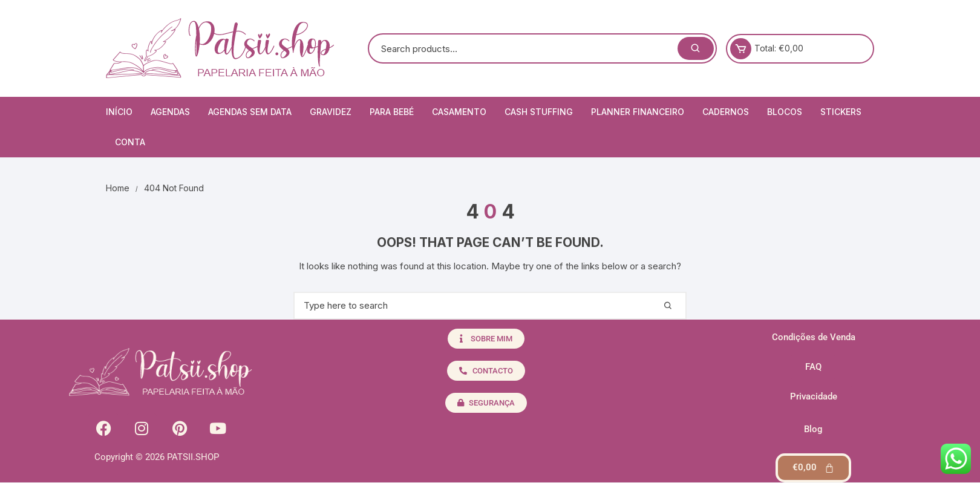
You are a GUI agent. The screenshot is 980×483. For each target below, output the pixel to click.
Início (119, 112)
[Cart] (813, 468)
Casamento (459, 112)
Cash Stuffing (539, 112)
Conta (130, 142)
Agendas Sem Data (250, 112)
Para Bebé (392, 112)
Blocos (785, 112)
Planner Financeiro (638, 112)
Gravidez (331, 112)
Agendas (170, 112)
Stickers (841, 112)
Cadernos (726, 112)
